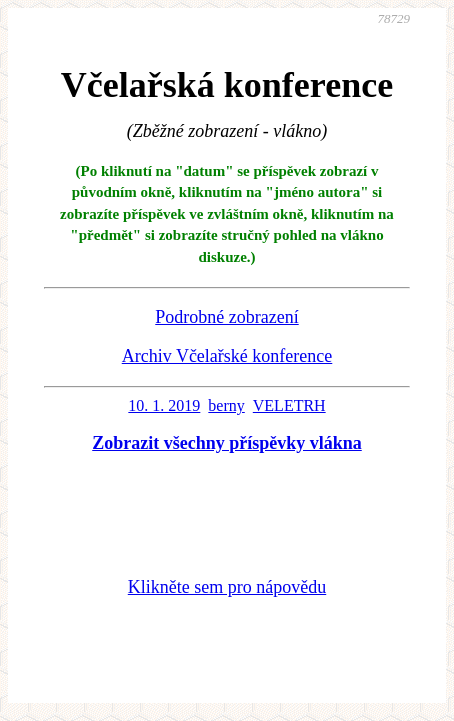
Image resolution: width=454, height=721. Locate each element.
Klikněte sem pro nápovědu (227, 587)
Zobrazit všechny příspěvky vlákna (227, 443)
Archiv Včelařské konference (227, 356)
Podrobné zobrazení (226, 317)
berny (226, 405)
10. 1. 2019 (164, 405)
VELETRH (289, 405)
